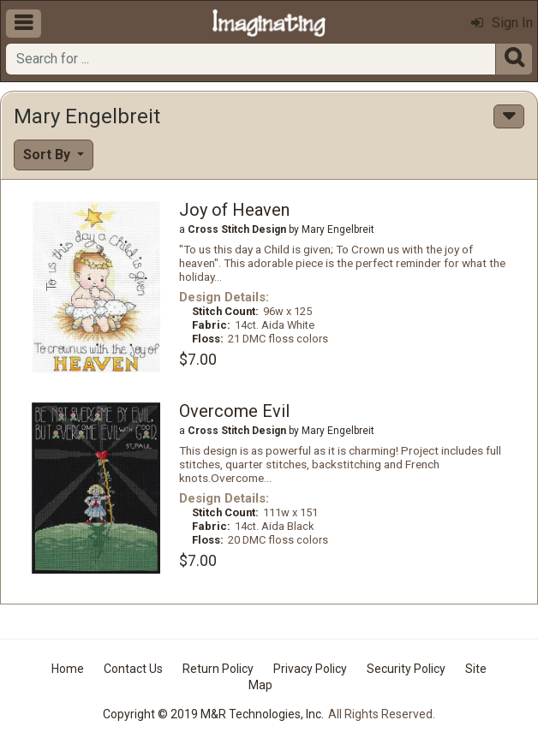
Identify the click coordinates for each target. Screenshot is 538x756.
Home (68, 669)
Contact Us (133, 669)
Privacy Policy (310, 669)
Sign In (502, 23)
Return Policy (218, 669)
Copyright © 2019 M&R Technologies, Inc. (213, 714)
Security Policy (406, 669)
